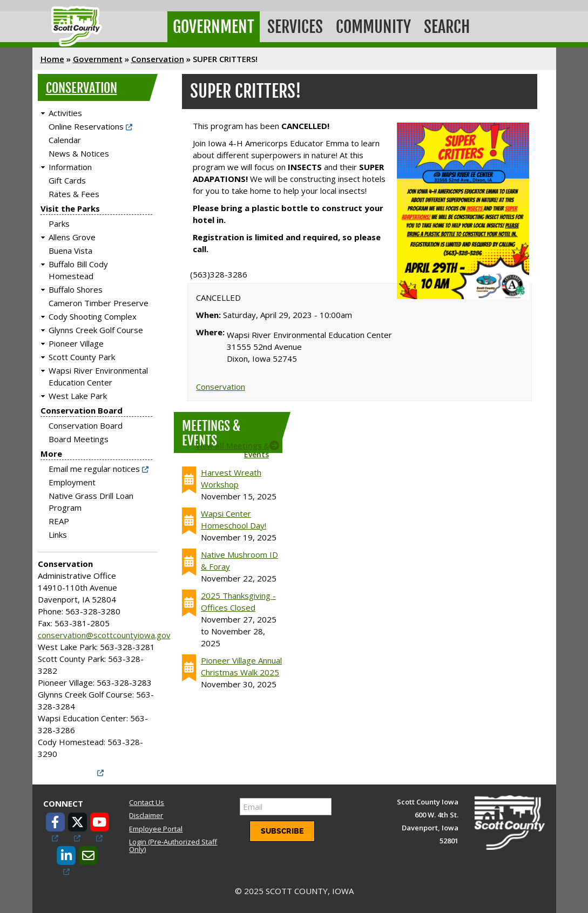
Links (58, 535)
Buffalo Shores (76, 289)
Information (70, 167)
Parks (59, 224)
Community (373, 27)
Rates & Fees (74, 194)
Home (52, 59)
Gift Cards (67, 180)
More (51, 454)
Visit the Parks (70, 208)
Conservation (158, 59)
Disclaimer (146, 815)
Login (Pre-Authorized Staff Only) (173, 846)
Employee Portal (156, 829)
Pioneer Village (76, 343)
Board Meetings (79, 439)
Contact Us (147, 802)
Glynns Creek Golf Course (96, 330)
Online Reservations (86, 126)
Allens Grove (72, 237)
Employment (72, 482)
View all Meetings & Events (232, 450)
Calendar (65, 140)
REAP (59, 521)
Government (214, 27)
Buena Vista (70, 251)
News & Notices (79, 153)
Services (295, 27)
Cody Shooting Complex (93, 316)
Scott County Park (82, 357)
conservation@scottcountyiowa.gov (104, 635)
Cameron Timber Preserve (99, 303)
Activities (65, 113)
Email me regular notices (94, 469)
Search (447, 27)
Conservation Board (82, 410)
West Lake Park (78, 396)
